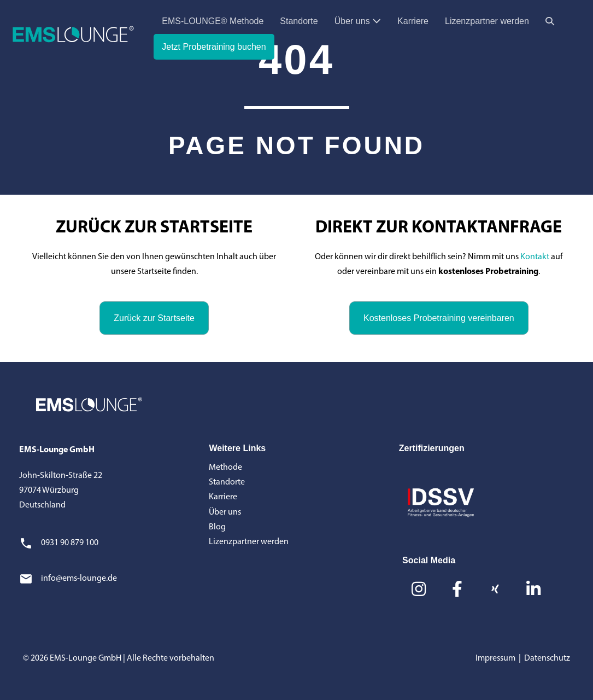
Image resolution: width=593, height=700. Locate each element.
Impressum (495, 658)
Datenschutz (547, 658)
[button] (550, 21)
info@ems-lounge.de (79, 579)
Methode (225, 468)
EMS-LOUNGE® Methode (213, 21)
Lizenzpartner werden (487, 21)
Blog (217, 527)
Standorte (299, 21)
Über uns (358, 21)
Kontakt (535, 257)
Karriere (413, 21)
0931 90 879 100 (70, 543)
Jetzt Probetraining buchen (214, 47)
